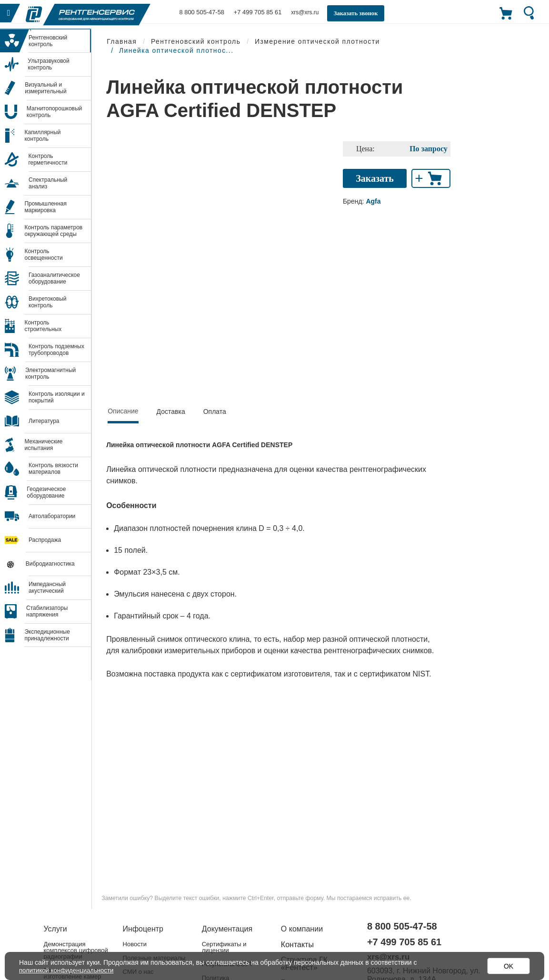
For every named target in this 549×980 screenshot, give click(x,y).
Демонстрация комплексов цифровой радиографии (76, 950)
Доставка (171, 412)
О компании (302, 929)
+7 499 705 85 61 (253, 12)
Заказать (375, 178)
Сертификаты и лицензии (224, 947)
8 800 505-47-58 (200, 12)
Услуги (55, 929)
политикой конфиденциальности (70, 970)
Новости (135, 944)
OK (509, 966)
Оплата (215, 412)
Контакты (297, 945)
